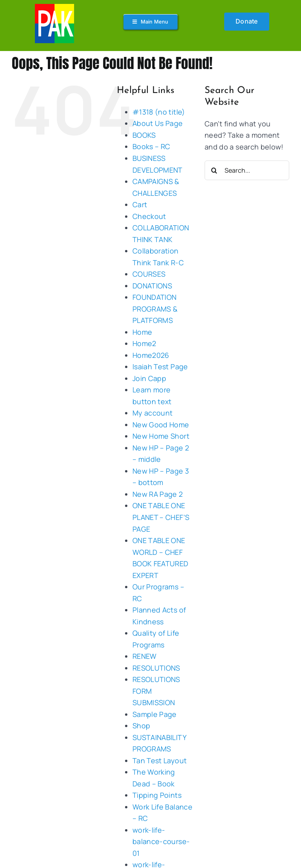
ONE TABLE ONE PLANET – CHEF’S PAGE (161, 517)
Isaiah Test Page (160, 367)
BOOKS (144, 135)
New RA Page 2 (158, 494)
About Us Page (158, 123)
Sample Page (155, 714)
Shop (141, 726)
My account (153, 413)
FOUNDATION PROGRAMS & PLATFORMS (155, 309)
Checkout (149, 216)
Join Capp (149, 378)
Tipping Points (157, 795)
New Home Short (161, 436)
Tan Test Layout (160, 760)
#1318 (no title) (159, 112)
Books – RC (151, 146)
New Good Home (161, 425)
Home (142, 332)
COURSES (149, 274)
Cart (140, 204)
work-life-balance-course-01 (161, 842)
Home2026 (151, 355)
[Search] (214, 170)
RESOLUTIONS (156, 668)
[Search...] (247, 170)
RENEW (145, 656)
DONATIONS (152, 286)
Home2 (144, 343)
